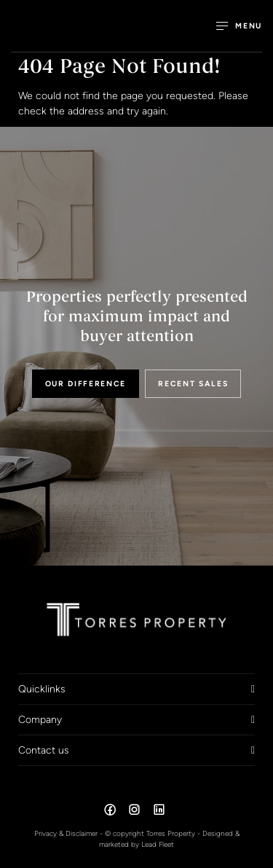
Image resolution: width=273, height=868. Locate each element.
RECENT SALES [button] (193, 383)
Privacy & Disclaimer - (70, 833)
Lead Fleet (158, 844)
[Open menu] (239, 26)
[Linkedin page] (159, 812)
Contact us (44, 750)
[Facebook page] (111, 812)
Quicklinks (42, 689)
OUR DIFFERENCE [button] (86, 383)
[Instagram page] (136, 812)
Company (40, 719)
